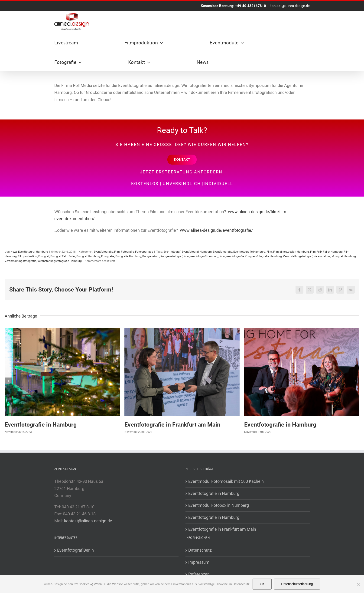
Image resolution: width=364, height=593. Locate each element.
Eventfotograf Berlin (75, 550)
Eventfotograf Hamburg (197, 252)
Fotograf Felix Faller (63, 256)
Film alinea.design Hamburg (291, 252)
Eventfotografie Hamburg (249, 252)
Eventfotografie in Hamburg (41, 425)
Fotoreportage (144, 252)
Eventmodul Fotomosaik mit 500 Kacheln (226, 481)
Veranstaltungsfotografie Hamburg (60, 261)
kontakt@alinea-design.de (290, 6)
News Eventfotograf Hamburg (29, 252)
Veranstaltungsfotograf (298, 256)
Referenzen (199, 574)
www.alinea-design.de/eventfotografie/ (216, 230)
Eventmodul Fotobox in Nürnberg (219, 505)
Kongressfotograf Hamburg (201, 256)
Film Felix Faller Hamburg (326, 252)
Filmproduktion (28, 256)
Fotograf (44, 256)
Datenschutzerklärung (297, 584)
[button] (8, 381)
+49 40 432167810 (251, 6)
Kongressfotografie (232, 256)
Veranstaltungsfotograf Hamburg (335, 256)
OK (262, 584)
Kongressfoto (151, 256)
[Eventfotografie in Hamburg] (62, 330)
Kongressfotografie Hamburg (263, 256)
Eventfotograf (172, 252)
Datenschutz (200, 550)
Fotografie (127, 252)
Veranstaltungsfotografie (20, 261)
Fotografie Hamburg (128, 256)
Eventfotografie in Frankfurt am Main (172, 425)
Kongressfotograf (171, 256)
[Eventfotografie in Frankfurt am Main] (182, 330)
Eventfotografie (103, 252)
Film (117, 252)
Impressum (199, 562)
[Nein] (358, 584)
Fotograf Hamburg (88, 256)
